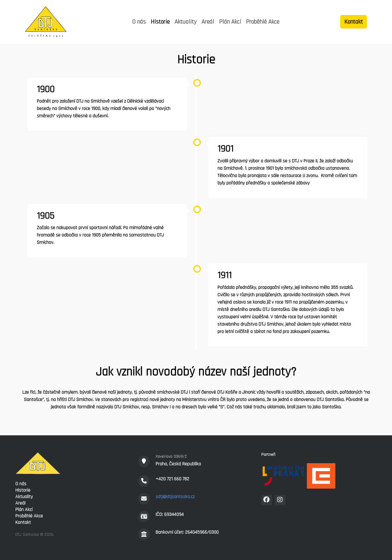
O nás (139, 22)
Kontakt (23, 522)
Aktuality (186, 22)
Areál (208, 22)
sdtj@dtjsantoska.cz (175, 497)
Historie (160, 22)
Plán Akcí (230, 22)
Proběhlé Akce (263, 22)
